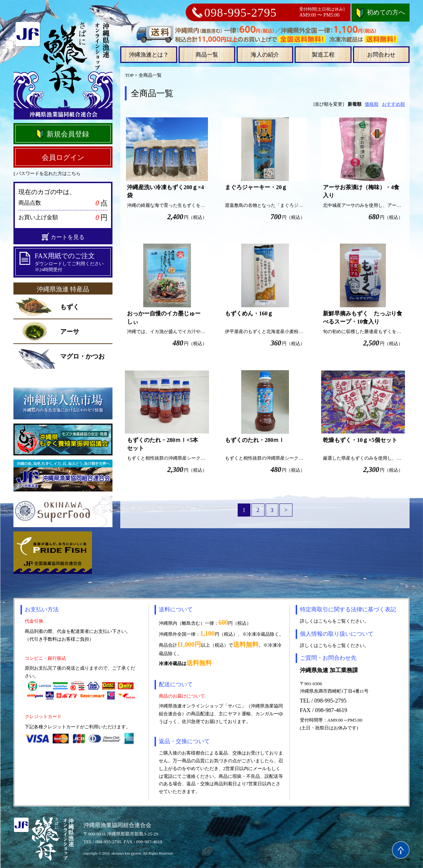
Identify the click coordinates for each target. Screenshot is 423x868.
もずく (70, 307)
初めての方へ (381, 12)
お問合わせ (381, 55)
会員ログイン (63, 157)
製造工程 (323, 55)
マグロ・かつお (82, 356)
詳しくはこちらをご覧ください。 (334, 621)
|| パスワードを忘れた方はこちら (47, 173)
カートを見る (63, 237)
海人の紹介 (265, 55)
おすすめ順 (393, 104)
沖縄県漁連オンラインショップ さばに (63, 70)
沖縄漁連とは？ (149, 55)
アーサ (70, 332)
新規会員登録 (62, 134)
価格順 (372, 104)
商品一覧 (207, 55)
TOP (129, 75)
